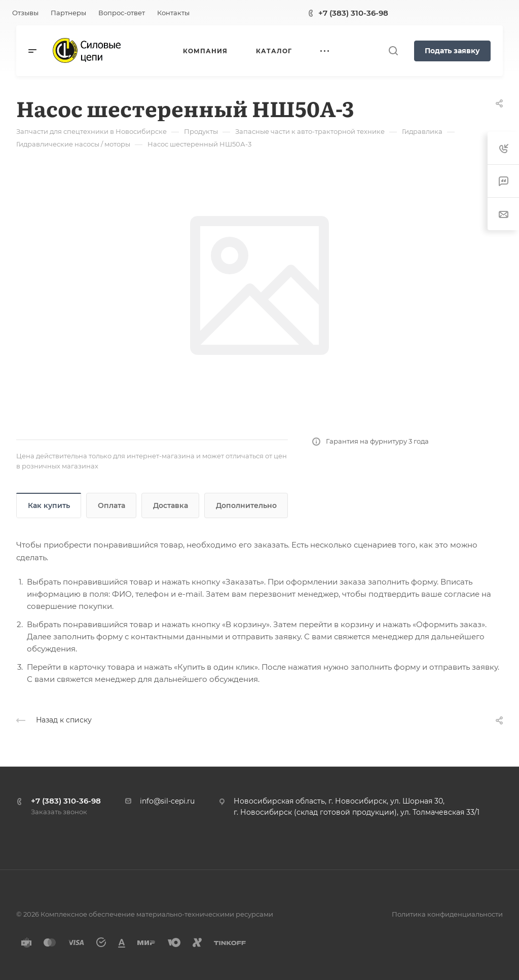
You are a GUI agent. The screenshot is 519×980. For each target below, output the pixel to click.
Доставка (171, 505)
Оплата (112, 505)
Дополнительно (246, 505)
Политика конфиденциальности (447, 914)
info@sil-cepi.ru (167, 801)
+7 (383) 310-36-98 (353, 13)
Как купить (49, 505)
